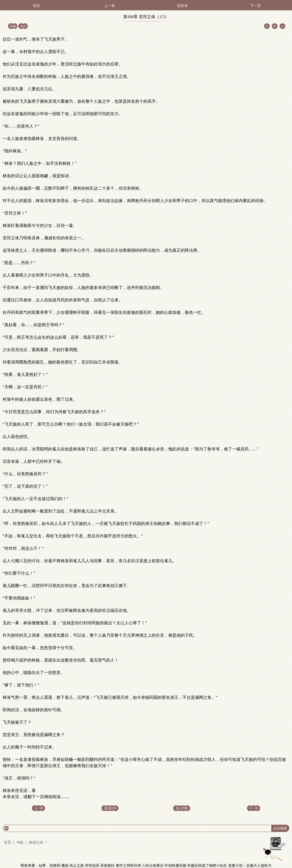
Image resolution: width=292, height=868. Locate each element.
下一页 (255, 6)
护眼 (13, 26)
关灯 (23, 26)
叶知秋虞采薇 (176, 866)
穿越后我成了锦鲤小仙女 (207, 866)
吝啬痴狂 (107, 866)
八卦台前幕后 (153, 866)
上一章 (109, 6)
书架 (20, 843)
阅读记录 (36, 843)
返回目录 (110, 808)
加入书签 (182, 808)
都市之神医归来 (128, 866)
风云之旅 (77, 866)
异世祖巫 (92, 866)
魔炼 (65, 866)
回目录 (182, 6)
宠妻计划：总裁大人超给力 (250, 866)
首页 (36, 6)
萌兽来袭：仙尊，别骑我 (40, 866)
